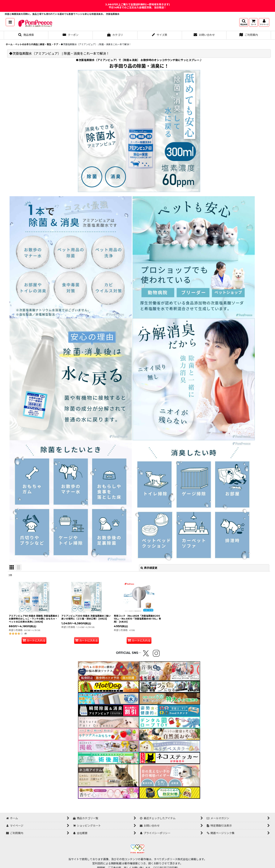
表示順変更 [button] (149, 568)
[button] (10, 22)
